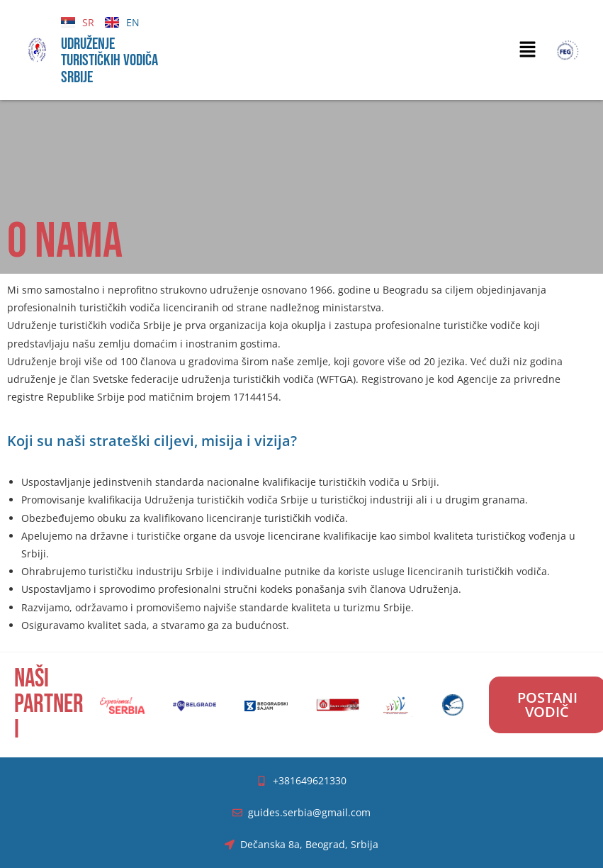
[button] (527, 50)
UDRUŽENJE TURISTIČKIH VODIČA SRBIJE (109, 60)
